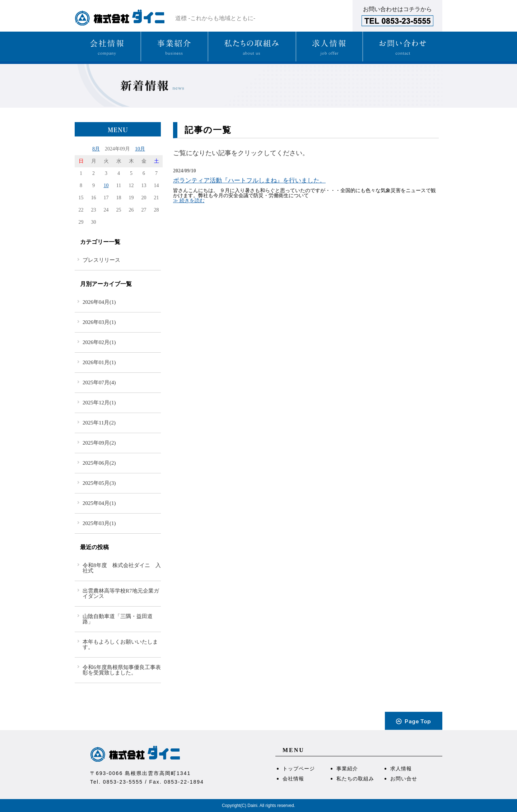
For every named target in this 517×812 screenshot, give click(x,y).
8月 (96, 149)
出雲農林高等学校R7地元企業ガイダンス (121, 593)
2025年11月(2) (99, 423)
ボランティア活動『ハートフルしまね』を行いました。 (249, 180)
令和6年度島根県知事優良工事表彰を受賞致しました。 (122, 670)
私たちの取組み (355, 779)
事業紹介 (347, 769)
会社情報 (293, 779)
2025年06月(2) (99, 463)
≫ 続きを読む (189, 201)
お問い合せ (404, 779)
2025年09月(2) (99, 443)
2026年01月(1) (99, 362)
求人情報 (401, 769)
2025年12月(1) (99, 403)
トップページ (299, 769)
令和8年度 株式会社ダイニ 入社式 (122, 568)
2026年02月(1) (99, 342)
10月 (140, 149)
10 (106, 185)
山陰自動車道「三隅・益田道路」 (118, 619)
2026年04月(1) (99, 302)
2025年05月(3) (99, 483)
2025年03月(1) (99, 523)
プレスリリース (101, 260)
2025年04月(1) (99, 503)
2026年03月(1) (99, 322)
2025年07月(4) (99, 382)
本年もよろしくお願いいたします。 (120, 644)
